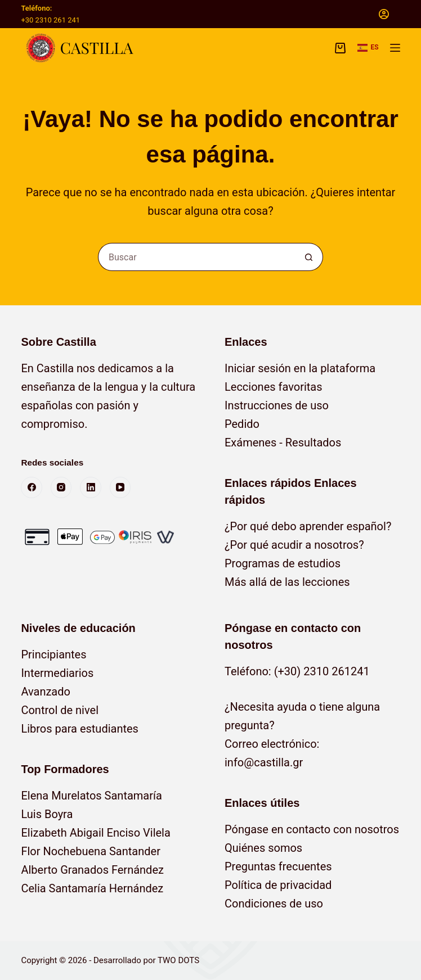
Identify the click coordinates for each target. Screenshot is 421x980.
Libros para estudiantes (80, 729)
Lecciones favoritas (274, 387)
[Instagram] (61, 487)
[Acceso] (384, 14)
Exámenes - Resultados (283, 442)
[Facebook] (32, 487)
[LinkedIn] (91, 487)
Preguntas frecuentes (278, 866)
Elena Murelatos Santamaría (91, 796)
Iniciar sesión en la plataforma (300, 368)
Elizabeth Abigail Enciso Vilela (95, 833)
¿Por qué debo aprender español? (308, 526)
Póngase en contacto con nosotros (312, 829)
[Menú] (395, 48)
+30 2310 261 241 (50, 20)
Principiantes (53, 654)
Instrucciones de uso (277, 405)
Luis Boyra (47, 814)
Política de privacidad (278, 885)
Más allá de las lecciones (287, 582)
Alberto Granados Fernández (92, 870)
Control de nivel (60, 710)
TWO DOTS (178, 960)
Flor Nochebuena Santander (91, 851)
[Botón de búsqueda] (309, 257)
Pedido (242, 424)
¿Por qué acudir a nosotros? (294, 545)
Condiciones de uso (274, 904)
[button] (368, 48)
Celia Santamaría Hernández (92, 888)
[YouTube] (120, 487)
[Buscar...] (196, 257)
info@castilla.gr (264, 762)
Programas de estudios (283, 563)
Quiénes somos (263, 848)
